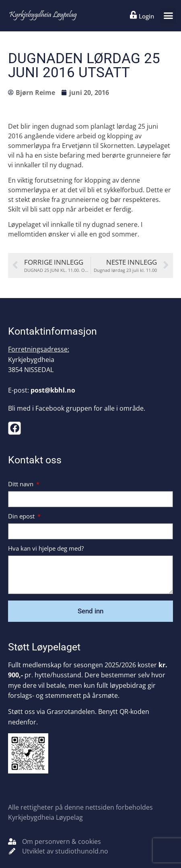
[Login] (134, 15)
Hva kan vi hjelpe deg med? (46, 549)
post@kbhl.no (53, 390)
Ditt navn (22, 484)
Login (146, 16)
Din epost (22, 517)
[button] (168, 16)
